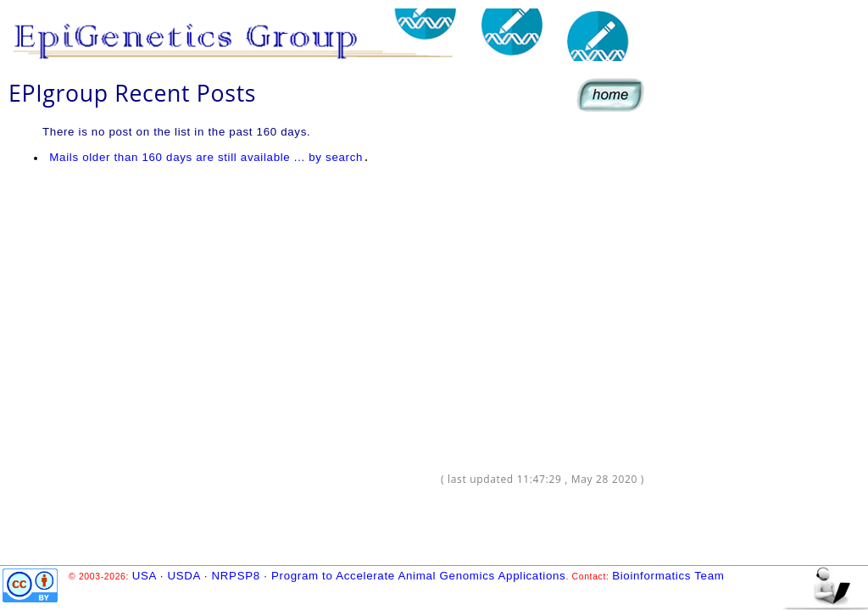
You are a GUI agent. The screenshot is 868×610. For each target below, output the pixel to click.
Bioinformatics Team (668, 576)
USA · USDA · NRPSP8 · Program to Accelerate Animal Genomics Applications (349, 576)
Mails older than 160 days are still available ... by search (207, 157)
